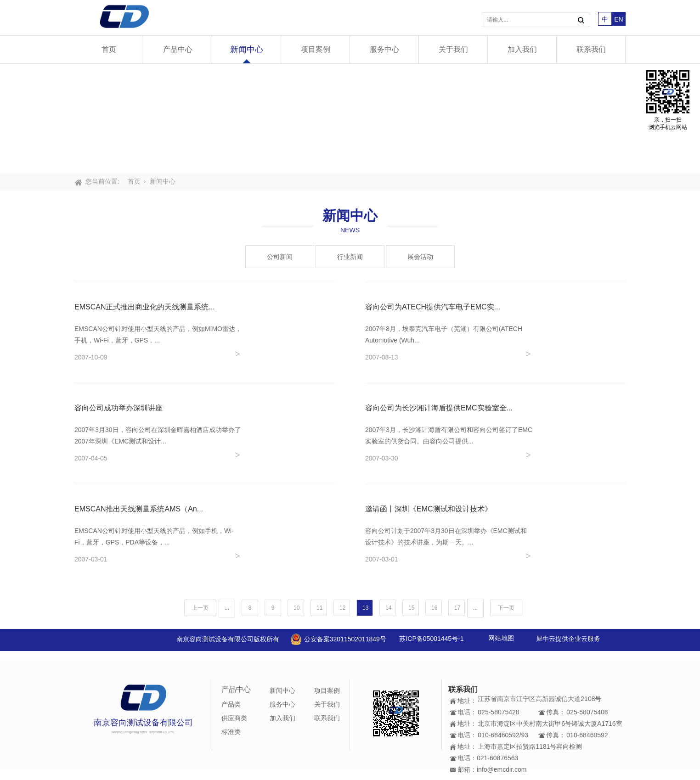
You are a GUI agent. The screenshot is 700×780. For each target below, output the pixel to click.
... (227, 608)
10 (296, 608)
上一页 (200, 608)
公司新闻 (280, 257)
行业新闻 (350, 257)
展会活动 (420, 257)
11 (319, 608)
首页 (109, 49)
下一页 (506, 608)
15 (411, 608)
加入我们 (522, 49)
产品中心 (178, 49)
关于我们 (453, 49)
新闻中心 (247, 50)
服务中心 (384, 49)
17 (457, 608)
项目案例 (316, 49)
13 (365, 608)
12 (342, 608)
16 (434, 608)
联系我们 (591, 49)
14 (388, 608)
